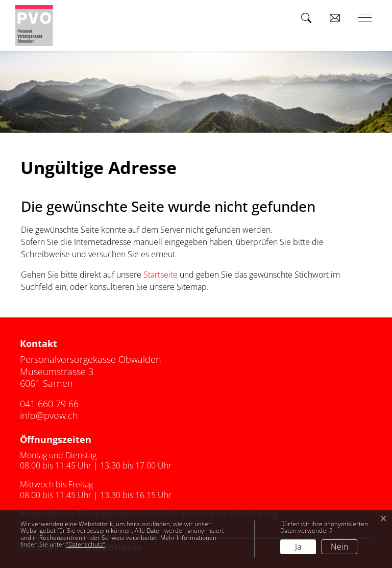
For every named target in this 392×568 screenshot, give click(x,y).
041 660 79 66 (49, 404)
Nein (339, 547)
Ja (298, 547)
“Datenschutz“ (86, 544)
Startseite (161, 275)
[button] (308, 18)
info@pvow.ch (49, 415)
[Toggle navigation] (361, 18)
